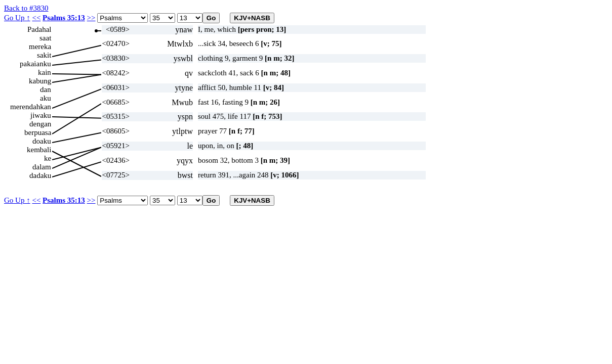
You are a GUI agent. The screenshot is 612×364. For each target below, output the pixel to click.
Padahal (39, 29)
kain (45, 72)
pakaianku (35, 64)
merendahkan (31, 107)
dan (46, 89)
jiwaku (41, 115)
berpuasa (38, 132)
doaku (42, 141)
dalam (42, 167)
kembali (39, 150)
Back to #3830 (26, 8)
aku (46, 98)
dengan (40, 124)
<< (36, 18)
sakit (44, 55)
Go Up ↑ (17, 18)
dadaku (40, 175)
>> (91, 18)
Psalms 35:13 (64, 18)
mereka (40, 47)
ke (48, 158)
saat (45, 38)
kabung (40, 81)
